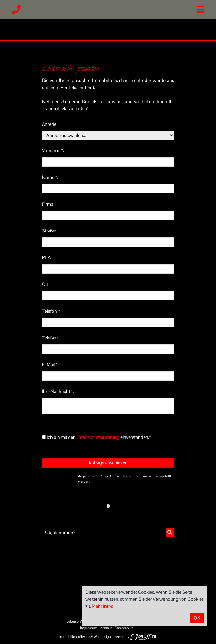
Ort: (46, 284)
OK (197, 618)
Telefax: (50, 338)
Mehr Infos (102, 606)
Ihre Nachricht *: (58, 391)
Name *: (50, 177)
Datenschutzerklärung (97, 437)
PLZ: (47, 258)
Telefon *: (51, 311)
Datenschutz (124, 628)
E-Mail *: (50, 365)
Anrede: (50, 124)
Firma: (48, 204)
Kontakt (106, 628)
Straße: (49, 231)
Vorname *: (53, 151)
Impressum (89, 628)
